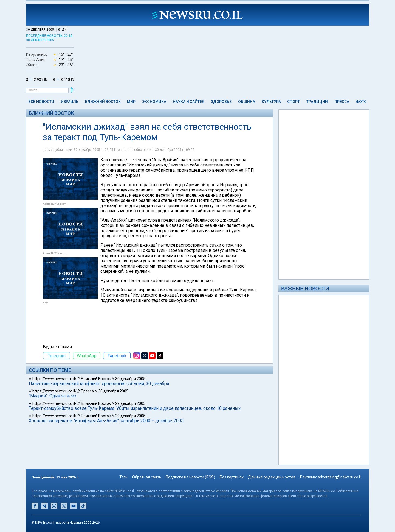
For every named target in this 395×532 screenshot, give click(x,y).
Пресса (342, 102)
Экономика (154, 102)
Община (247, 102)
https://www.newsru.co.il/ (54, 379)
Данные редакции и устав (272, 477)
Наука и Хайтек (189, 102)
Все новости (41, 102)
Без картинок (232, 477)
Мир (131, 102)
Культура (271, 102)
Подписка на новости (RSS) (190, 477)
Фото (361, 102)
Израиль (70, 102)
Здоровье (221, 102)
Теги (123, 477)
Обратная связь (147, 477)
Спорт (294, 102)
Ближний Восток (103, 102)
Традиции (317, 102)
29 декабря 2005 (130, 403)
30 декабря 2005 (130, 379)
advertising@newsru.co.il (339, 477)
